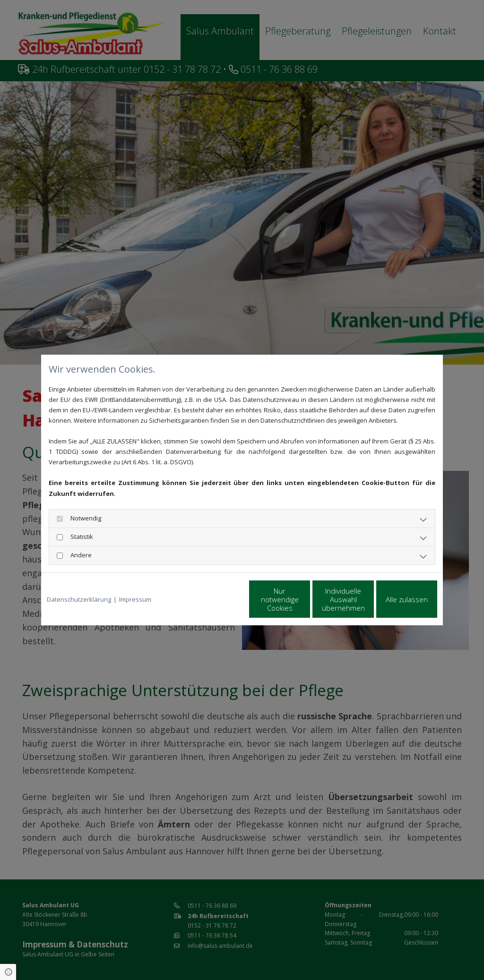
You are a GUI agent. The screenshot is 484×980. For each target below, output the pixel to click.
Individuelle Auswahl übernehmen (304, 599)
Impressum (135, 599)
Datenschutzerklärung (79, 599)
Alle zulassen (393, 599)
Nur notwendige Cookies (214, 599)
